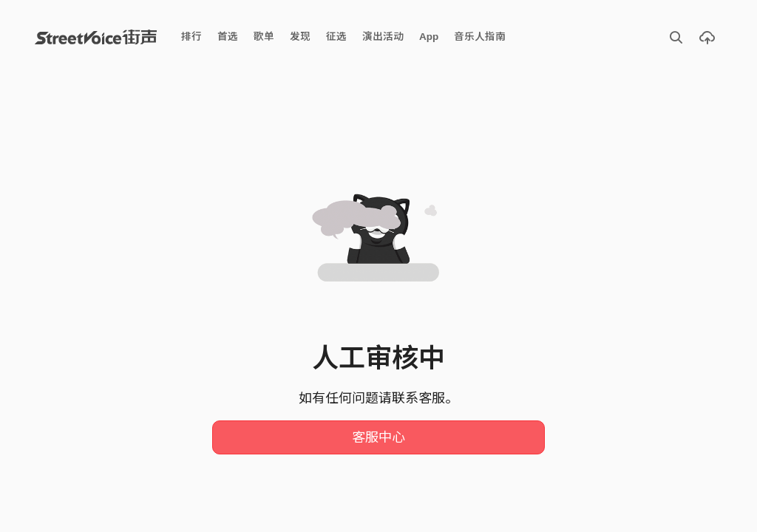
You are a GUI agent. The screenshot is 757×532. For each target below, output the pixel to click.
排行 (191, 37)
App (429, 37)
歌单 (264, 37)
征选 (336, 37)
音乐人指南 (480, 37)
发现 (300, 37)
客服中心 (378, 437)
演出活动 (383, 37)
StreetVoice (96, 37)
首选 (228, 37)
